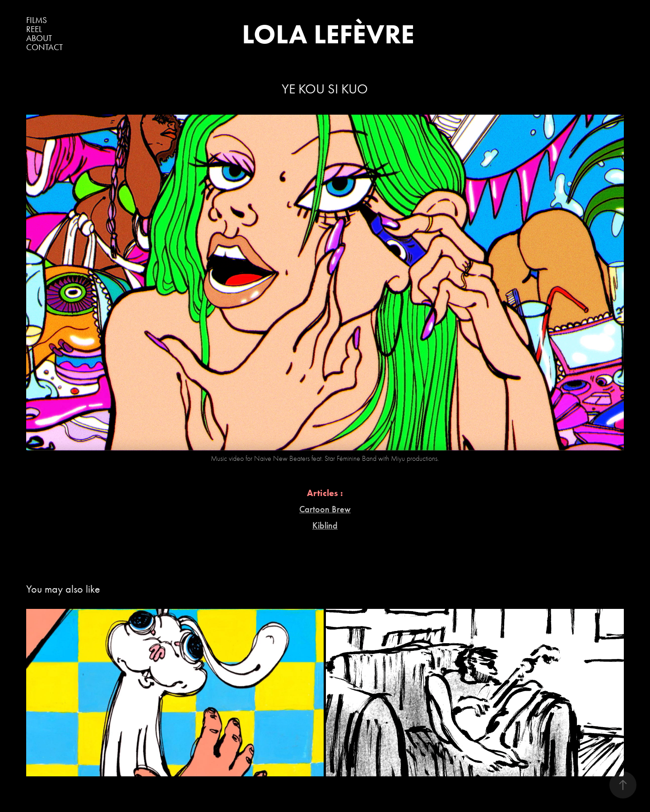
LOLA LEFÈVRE (328, 34)
